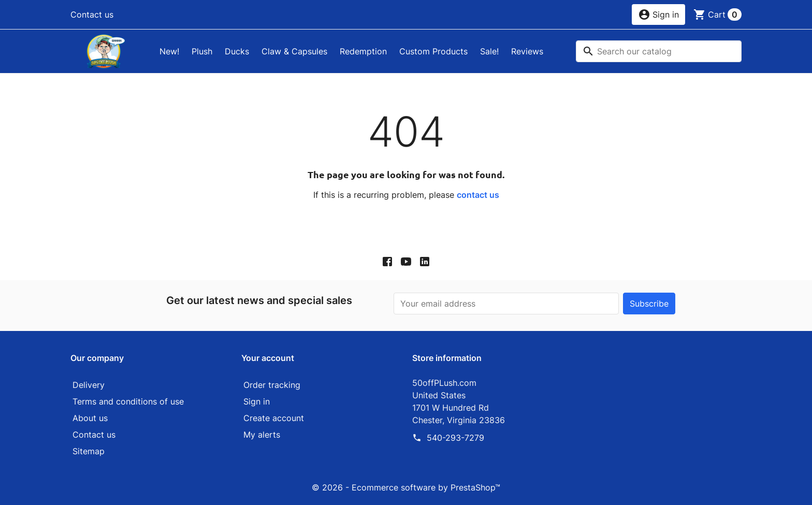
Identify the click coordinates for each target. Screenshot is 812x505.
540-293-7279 (455, 438)
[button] (658, 15)
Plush (202, 51)
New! (169, 51)
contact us (478, 195)
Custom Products (433, 51)
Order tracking (272, 385)
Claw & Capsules (294, 51)
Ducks (237, 51)
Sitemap (89, 451)
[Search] (659, 51)
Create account (274, 418)
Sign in (257, 401)
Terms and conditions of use (128, 401)
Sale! (489, 51)
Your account (268, 358)
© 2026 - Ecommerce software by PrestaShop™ (406, 487)
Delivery (89, 385)
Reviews (527, 51)
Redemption (363, 51)
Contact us (92, 15)
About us (90, 418)
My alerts (262, 435)
